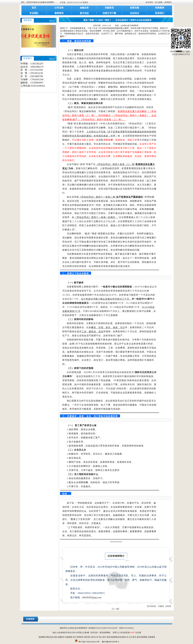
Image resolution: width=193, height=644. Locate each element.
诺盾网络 (42, 637)
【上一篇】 (115, 609)
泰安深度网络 (142, 637)
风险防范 (109, 8)
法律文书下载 (109, 13)
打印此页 (152, 606)
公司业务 (59, 8)
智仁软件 (103, 637)
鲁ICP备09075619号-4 (110, 642)
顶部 (161, 606)
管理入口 (116, 633)
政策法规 (134, 8)
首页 (34, 8)
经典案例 (160, 8)
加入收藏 (159, 2)
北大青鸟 (133, 637)
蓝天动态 (84, 13)
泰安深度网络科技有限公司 (118, 637)
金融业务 (84, 8)
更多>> (52, 21)
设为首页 (149, 2)
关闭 (168, 606)
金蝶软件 (61, 637)
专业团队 (34, 13)
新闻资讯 (59, 13)
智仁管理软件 (78, 637)
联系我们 (168, 2)
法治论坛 (134, 13)
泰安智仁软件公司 (91, 637)
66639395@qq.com (92, 597)
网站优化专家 (52, 637)
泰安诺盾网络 (105, 633)
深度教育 (152, 637)
